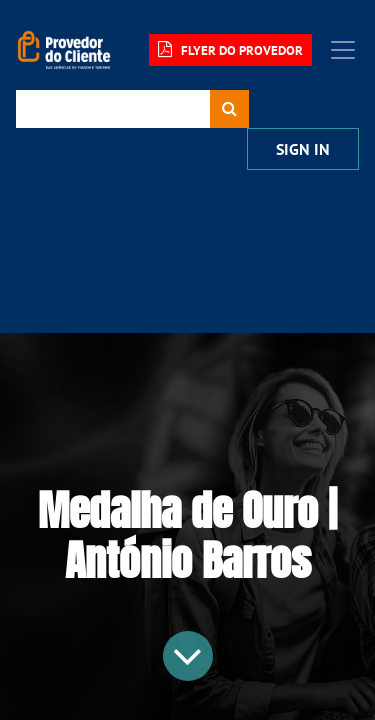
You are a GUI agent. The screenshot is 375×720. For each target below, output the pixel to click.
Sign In (303, 149)
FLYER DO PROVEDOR (230, 50)
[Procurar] (229, 109)
